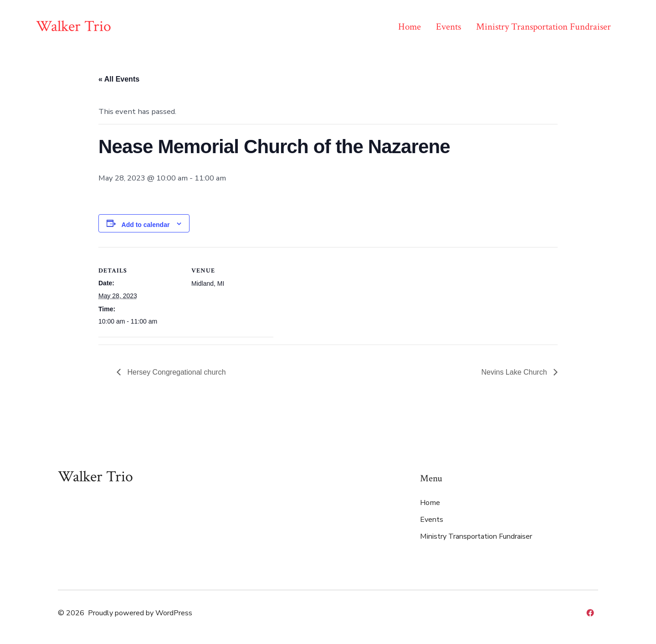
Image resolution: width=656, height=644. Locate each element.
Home (410, 27)
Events (448, 27)
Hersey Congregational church (176, 372)
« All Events (119, 79)
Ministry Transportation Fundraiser (543, 27)
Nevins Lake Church (515, 372)
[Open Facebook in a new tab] (590, 613)
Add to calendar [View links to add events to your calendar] (146, 225)
